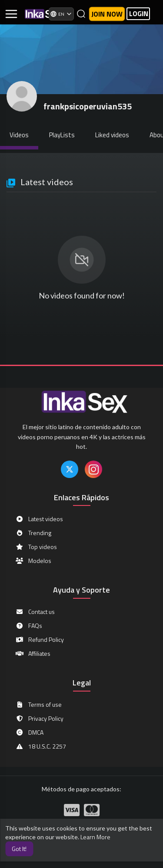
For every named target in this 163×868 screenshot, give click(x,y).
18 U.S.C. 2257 (41, 746)
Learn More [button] (95, 837)
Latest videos (39, 519)
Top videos (36, 547)
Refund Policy (40, 640)
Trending (33, 533)
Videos (19, 135)
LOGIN (139, 14)
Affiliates (33, 654)
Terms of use (38, 705)
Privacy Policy (39, 719)
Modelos (33, 561)
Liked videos (112, 135)
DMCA (29, 732)
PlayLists (62, 135)
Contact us (35, 612)
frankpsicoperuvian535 (88, 106)
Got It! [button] (19, 849)
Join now (107, 14)
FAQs (29, 626)
